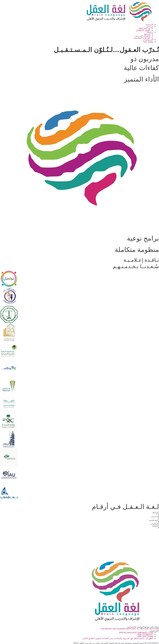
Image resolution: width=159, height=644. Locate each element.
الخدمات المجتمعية (142, 38)
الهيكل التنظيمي (143, 30)
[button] (77, 26)
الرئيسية (149, 24)
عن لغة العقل (144, 28)
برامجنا (150, 32)
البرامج (147, 34)
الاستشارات (148, 40)
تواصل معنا (148, 42)
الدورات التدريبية (143, 36)
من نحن (150, 26)
